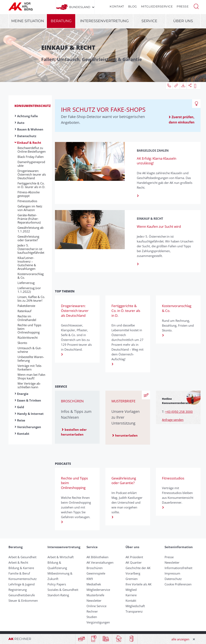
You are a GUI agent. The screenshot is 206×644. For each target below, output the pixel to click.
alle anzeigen (180, 639)
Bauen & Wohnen (30, 129)
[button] (196, 6)
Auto (21, 123)
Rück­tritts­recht (28, 338)
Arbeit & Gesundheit (22, 557)
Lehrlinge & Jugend (22, 584)
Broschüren (95, 568)
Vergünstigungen (98, 622)
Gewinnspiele (96, 573)
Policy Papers (57, 584)
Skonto (22, 343)
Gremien (132, 579)
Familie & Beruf (19, 573)
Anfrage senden (173, 420)
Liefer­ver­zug (26, 283)
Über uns (183, 21)
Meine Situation (28, 21)
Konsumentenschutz (33, 106)
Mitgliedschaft (135, 606)
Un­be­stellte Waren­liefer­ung (31, 359)
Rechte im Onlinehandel (27, 318)
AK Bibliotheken (97, 557)
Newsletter (94, 601)
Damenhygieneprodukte (31, 164)
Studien (92, 617)
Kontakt (117, 6)
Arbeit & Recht (18, 562)
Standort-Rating (58, 595)
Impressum (172, 573)
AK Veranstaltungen (100, 562)
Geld (21, 407)
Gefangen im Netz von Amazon (30, 208)
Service (149, 21)
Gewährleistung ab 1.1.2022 (30, 229)
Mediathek (94, 584)
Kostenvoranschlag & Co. (31, 276)
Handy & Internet (30, 414)
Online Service (96, 606)
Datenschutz (27, 136)
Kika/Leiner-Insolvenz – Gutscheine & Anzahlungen (27, 263)
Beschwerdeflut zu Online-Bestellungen (32, 150)
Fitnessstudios (27, 201)
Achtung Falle (27, 116)
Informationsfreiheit (178, 568)
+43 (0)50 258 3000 (179, 412)
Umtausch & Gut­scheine (29, 350)
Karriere (131, 595)
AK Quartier (134, 562)
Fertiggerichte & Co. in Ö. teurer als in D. (31, 185)
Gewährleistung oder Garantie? (28, 238)
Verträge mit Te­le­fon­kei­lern (30, 368)
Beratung (61, 21)
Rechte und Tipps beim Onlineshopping (29, 329)
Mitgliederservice (157, 6)
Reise (21, 420)
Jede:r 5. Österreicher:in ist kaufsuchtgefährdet (31, 249)
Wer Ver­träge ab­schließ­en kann (29, 385)
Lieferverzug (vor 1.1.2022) (29, 290)
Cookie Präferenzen (178, 584)
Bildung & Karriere (21, 568)
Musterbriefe (95, 595)
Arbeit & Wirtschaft (61, 557)
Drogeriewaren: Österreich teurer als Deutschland (32, 174)
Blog (133, 6)
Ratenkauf (24, 311)
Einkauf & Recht (29, 143)
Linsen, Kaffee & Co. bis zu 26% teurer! (31, 299)
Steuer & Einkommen (23, 601)
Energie (23, 394)
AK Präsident (134, 557)
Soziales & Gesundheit (63, 590)
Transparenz (134, 611)
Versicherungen (29, 427)
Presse (183, 6)
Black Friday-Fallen (31, 157)
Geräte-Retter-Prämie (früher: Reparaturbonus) (29, 219)
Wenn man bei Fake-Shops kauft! (32, 376)
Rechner (92, 611)
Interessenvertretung (104, 21)
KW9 (90, 579)
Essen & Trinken (29, 400)
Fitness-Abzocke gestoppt (29, 194)
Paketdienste (26, 306)
